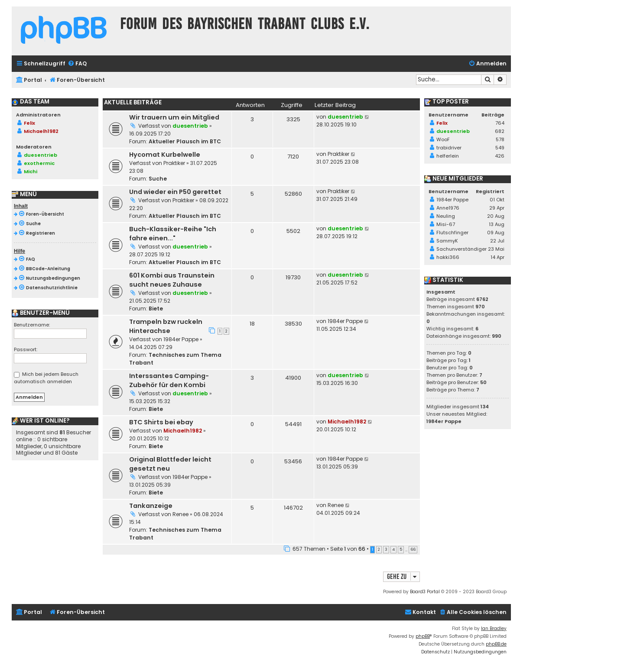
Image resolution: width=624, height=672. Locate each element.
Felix (29, 123)
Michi (31, 171)
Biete (156, 309)
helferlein (448, 156)
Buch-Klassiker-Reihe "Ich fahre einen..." (173, 234)
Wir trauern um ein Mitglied (174, 117)
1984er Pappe (181, 339)
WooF (443, 139)
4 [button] (393, 549)
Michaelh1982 (183, 431)
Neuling (446, 216)
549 (500, 148)
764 (500, 123)
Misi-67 (446, 224)
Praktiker (174, 163)
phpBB (423, 636)
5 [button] (401, 549)
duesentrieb (190, 126)
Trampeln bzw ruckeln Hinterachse (166, 326)
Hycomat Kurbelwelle (165, 155)
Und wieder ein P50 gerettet (175, 192)
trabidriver (449, 148)
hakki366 (448, 257)
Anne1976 (448, 208)
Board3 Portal (425, 592)
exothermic (39, 163)
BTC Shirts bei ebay (161, 422)
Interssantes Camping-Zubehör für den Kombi (169, 380)
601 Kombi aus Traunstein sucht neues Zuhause (172, 280)
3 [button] (386, 549)
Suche (158, 179)
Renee (180, 514)
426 (500, 156)
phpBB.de (496, 644)
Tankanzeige (151, 506)
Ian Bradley (494, 628)
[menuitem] (77, 64)
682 (500, 131)
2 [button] (379, 549)
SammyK (447, 241)
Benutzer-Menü (41, 313)
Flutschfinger (452, 233)
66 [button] (413, 549)
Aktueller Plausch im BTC (185, 141)
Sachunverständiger (461, 249)
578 (500, 139)
